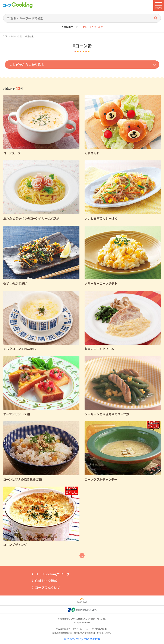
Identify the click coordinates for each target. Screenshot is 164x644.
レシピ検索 (16, 36)
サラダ (93, 27)
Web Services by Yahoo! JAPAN (82, 639)
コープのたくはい (48, 587)
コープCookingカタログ (52, 574)
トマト (84, 27)
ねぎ (100, 27)
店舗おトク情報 (46, 581)
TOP (5, 36)
